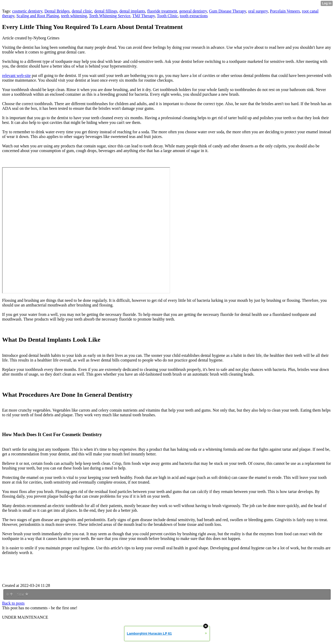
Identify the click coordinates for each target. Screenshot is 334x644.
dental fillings (106, 11)
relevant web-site (16, 76)
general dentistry (193, 11)
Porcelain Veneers (285, 11)
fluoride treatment (162, 11)
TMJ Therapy (144, 16)
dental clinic (82, 11)
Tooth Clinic (167, 16)
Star (23, 594)
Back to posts (13, 603)
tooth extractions (194, 16)
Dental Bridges (57, 11)
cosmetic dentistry (27, 11)
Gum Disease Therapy (228, 11)
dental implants (132, 11)
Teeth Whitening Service (110, 16)
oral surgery (258, 11)
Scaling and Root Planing (38, 16)
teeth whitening (74, 16)
